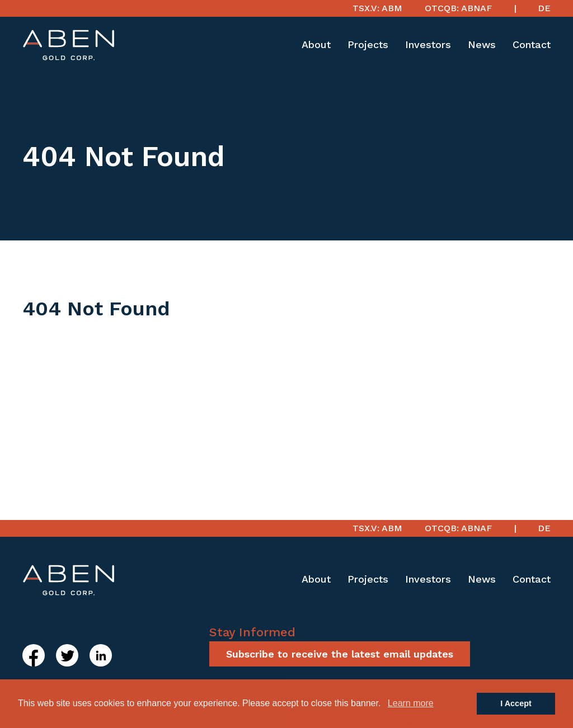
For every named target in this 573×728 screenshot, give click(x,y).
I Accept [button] (516, 703)
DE (544, 8)
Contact (532, 44)
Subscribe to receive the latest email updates (340, 654)
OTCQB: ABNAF (458, 8)
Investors (428, 44)
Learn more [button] (411, 703)
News (482, 44)
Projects (368, 44)
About (316, 44)
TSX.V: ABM (377, 8)
